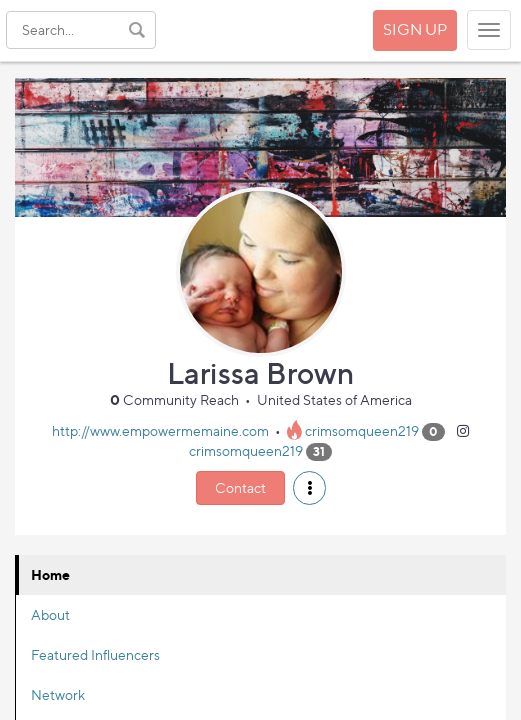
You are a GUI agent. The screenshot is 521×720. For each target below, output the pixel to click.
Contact (240, 487)
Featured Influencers (95, 654)
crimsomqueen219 (362, 430)
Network (58, 694)
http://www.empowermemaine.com (160, 430)
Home (50, 574)
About (50, 614)
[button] (309, 488)
